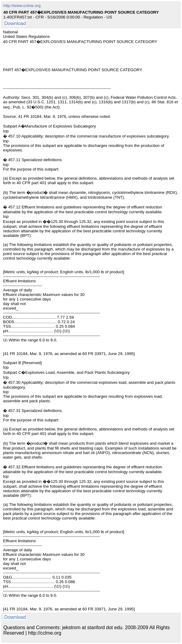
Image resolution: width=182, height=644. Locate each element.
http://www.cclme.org (22, 6)
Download (15, 23)
